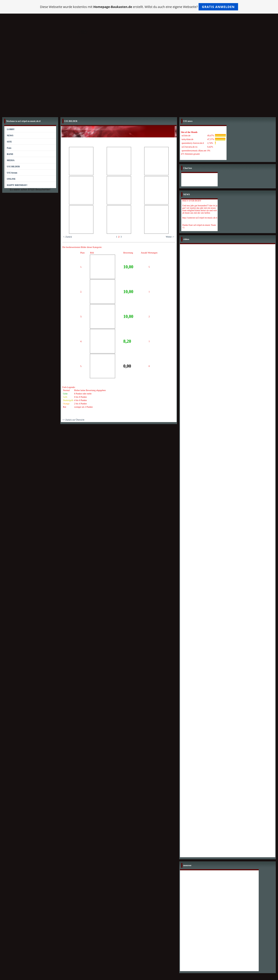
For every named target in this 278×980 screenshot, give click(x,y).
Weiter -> (170, 237)
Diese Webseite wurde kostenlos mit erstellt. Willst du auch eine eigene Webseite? (139, 7)
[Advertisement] (139, 82)
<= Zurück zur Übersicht (73, 420)
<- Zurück (67, 237)
